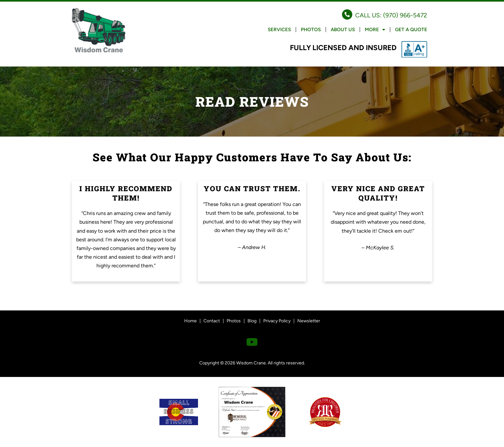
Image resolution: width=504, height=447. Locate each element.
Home (190, 321)
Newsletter (309, 321)
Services (279, 30)
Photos (311, 30)
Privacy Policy (277, 321)
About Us (343, 30)
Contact (212, 321)
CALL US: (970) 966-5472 (391, 15)
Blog (252, 321)
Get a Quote (411, 30)
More (375, 30)
